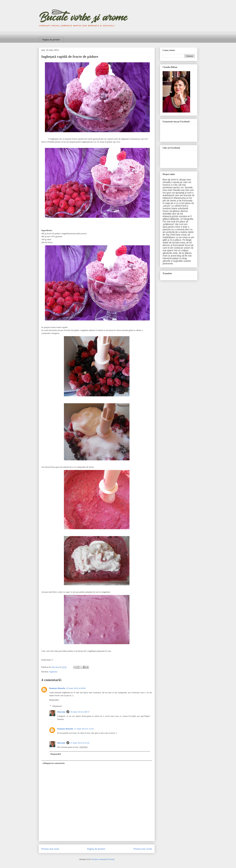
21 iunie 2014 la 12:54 (84, 729)
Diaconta (61, 712)
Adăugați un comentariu (54, 763)
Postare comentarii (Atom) (103, 859)
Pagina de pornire (51, 40)
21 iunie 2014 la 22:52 (80, 743)
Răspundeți (54, 700)
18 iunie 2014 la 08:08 (76, 688)
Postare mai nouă (50, 849)
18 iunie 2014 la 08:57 (80, 712)
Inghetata (53, 672)
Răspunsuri (57, 706)
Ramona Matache (57, 688)
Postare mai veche (143, 849)
